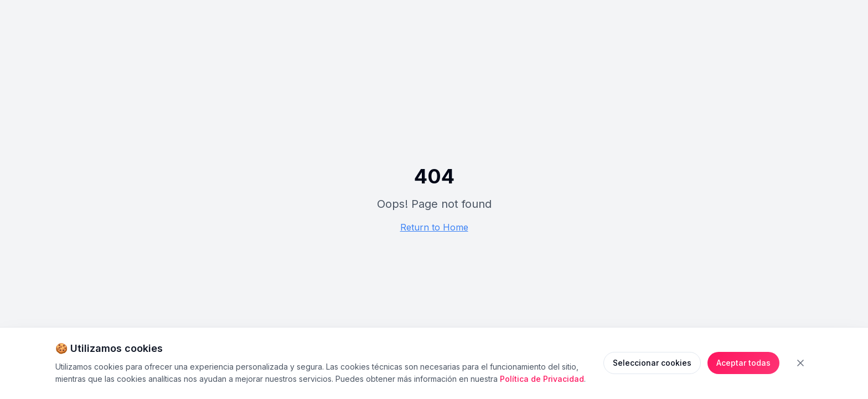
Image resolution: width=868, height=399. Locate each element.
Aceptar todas (743, 363)
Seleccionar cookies (652, 363)
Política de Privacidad (542, 379)
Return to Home (434, 227)
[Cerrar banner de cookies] (800, 363)
